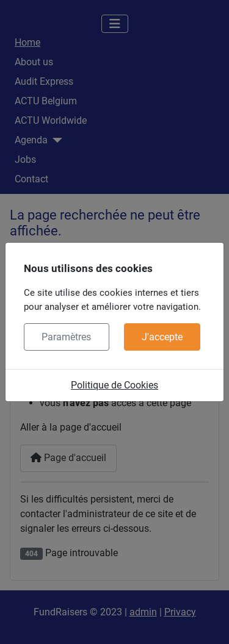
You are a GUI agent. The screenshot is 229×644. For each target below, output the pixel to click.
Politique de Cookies (114, 385)
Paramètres (66, 337)
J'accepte (162, 337)
